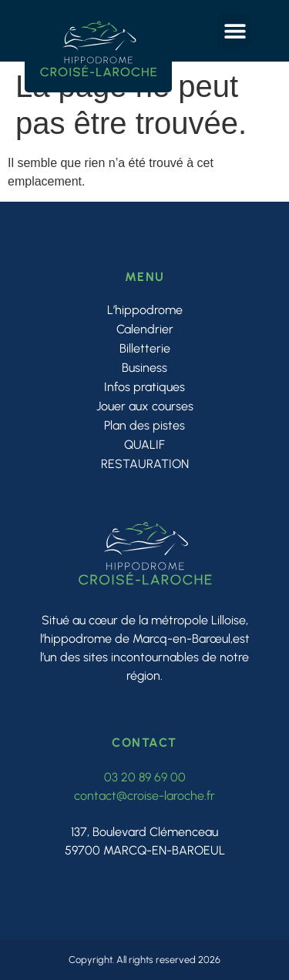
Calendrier (145, 329)
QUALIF (144, 445)
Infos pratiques (144, 387)
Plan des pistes (144, 425)
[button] (235, 31)
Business (144, 368)
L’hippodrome (145, 310)
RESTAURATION (145, 464)
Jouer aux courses (145, 406)
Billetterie (145, 348)
